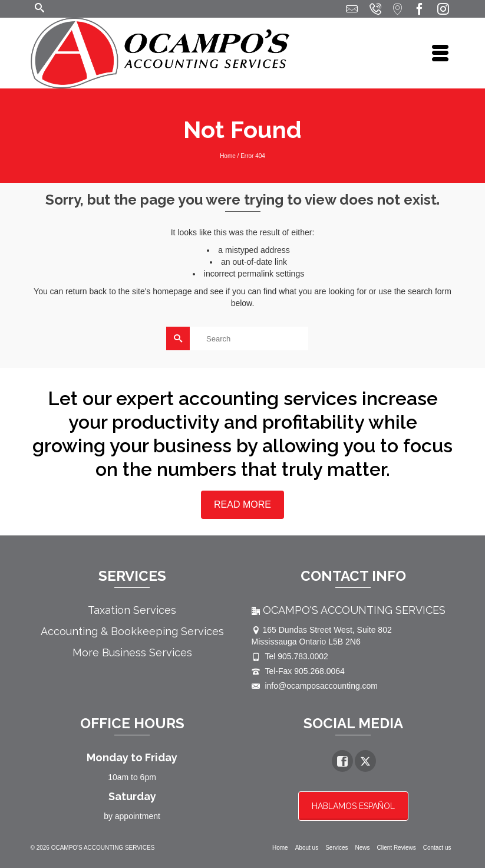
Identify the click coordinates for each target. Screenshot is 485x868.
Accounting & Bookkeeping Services (132, 631)
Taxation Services (132, 610)
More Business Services (132, 652)
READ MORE (242, 504)
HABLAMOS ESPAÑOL (353, 806)
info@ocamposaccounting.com (315, 686)
